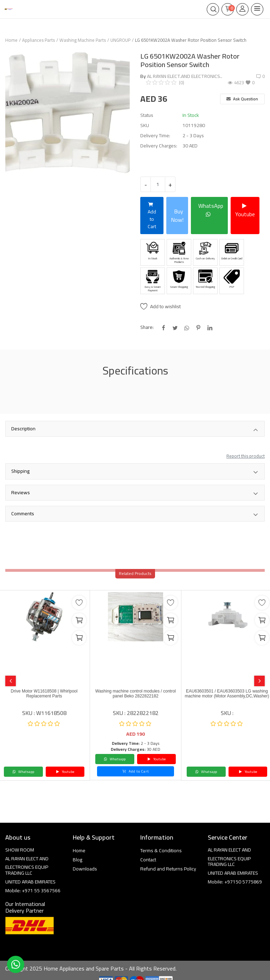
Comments (135, 514)
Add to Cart (152, 215)
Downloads (85, 869)
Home (11, 40)
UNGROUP (120, 40)
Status (147, 115)
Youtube (245, 210)
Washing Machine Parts (83, 40)
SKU (145, 125)
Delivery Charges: (159, 146)
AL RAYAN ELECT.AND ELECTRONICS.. (185, 76)
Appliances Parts (38, 40)
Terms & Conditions (161, 850)
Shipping (135, 472)
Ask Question (242, 99)
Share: (147, 327)
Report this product (246, 456)
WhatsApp (211, 210)
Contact (148, 860)
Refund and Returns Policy (168, 869)
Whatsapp (23, 772)
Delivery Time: (155, 136)
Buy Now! (177, 216)
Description (135, 429)
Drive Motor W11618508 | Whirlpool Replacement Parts (44, 694)
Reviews (135, 493)
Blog (78, 860)
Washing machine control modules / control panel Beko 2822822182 (136, 694)
